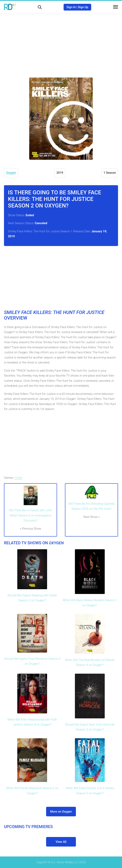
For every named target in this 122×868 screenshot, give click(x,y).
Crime (18, 478)
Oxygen (11, 173)
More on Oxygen (61, 812)
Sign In (71, 7)
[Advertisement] (61, 43)
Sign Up (83, 7)
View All (61, 842)
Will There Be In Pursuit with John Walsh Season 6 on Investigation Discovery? (30, 515)
